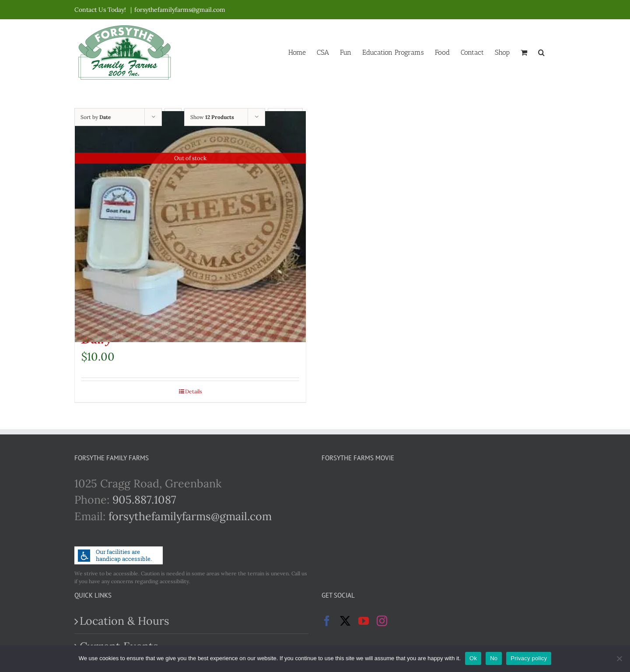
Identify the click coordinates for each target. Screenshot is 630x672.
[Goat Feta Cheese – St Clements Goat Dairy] (190, 227)
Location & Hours (124, 621)
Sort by (96, 117)
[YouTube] (364, 621)
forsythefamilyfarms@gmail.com (180, 10)
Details (194, 391)
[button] (541, 52)
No (494, 658)
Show (212, 117)
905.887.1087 (144, 500)
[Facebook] (327, 621)
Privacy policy (529, 658)
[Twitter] (345, 621)
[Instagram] (382, 621)
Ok (473, 658)
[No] (619, 658)
